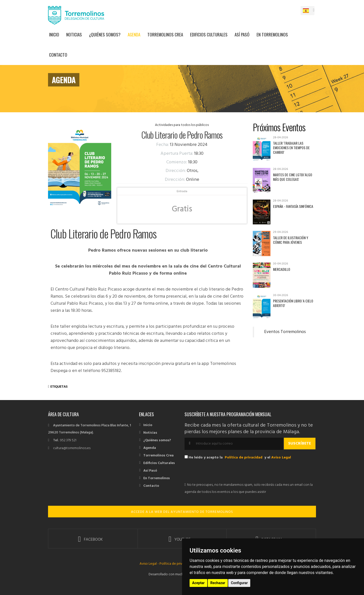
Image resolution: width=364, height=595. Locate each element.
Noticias (74, 35)
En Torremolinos (272, 35)
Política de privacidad (244, 458)
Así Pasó (242, 35)
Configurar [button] (239, 583)
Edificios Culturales (209, 35)
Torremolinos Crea (165, 35)
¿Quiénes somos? (105, 35)
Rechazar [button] (218, 583)
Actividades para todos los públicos (182, 125)
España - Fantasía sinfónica (293, 206)
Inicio (54, 35)
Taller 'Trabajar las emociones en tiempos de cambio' (291, 148)
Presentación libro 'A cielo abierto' (293, 303)
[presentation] (223, 472)
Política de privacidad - (177, 564)
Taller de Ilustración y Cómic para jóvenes (291, 240)
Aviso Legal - (150, 564)
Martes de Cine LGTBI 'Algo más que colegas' (293, 177)
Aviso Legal (281, 458)
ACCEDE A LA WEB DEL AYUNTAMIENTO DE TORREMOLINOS (182, 512)
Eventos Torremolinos (285, 332)
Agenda (134, 35)
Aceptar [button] (198, 583)
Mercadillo (282, 269)
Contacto (58, 55)
